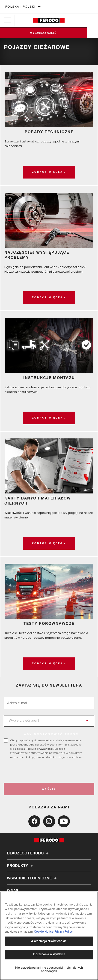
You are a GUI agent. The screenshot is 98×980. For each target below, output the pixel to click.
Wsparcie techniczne (32, 878)
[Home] (49, 20)
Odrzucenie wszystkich (49, 954)
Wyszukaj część (49, 33)
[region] (49, 936)
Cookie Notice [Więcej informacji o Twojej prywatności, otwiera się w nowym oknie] (44, 932)
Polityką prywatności (39, 749)
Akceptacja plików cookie (49, 941)
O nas (13, 891)
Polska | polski (20, 7)
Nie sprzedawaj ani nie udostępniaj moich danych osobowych (49, 970)
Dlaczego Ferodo (28, 853)
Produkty (21, 866)
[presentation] (42, 771)
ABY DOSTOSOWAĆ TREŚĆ (51, 735)
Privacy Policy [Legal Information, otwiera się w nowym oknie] (64, 932)
